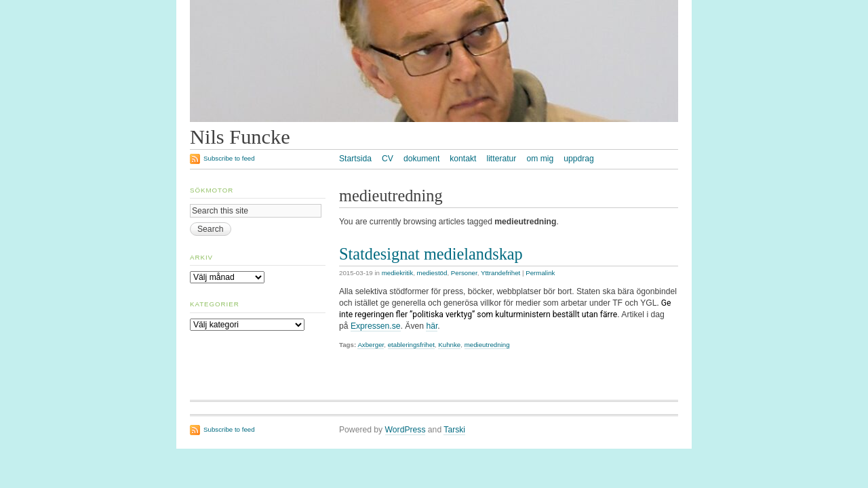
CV (388, 159)
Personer (464, 273)
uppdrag (579, 159)
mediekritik (397, 273)
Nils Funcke (240, 137)
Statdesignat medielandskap (431, 254)
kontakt (463, 159)
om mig (540, 159)
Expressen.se (376, 326)
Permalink (540, 273)
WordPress (406, 430)
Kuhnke (449, 345)
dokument (421, 159)
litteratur (501, 159)
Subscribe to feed (229, 158)
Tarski (454, 430)
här (432, 326)
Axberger (371, 345)
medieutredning (487, 345)
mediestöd (432, 273)
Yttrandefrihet (500, 273)
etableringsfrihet (411, 345)
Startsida (355, 159)
